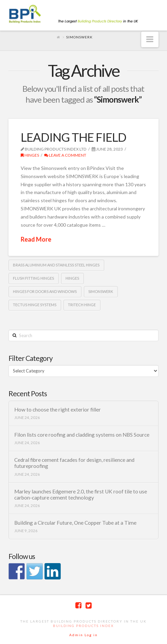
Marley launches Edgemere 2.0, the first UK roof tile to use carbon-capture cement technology (81, 495)
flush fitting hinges (33, 278)
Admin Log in (83, 635)
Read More (36, 239)
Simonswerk (101, 291)
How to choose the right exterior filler (58, 410)
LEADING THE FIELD (73, 137)
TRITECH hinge (82, 305)
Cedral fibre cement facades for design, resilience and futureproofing (74, 463)
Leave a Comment (65, 155)
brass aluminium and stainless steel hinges (56, 265)
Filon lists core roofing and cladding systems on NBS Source (82, 435)
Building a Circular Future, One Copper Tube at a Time (75, 523)
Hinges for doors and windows (45, 291)
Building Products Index (83, 626)
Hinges (30, 155)
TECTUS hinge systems (35, 305)
